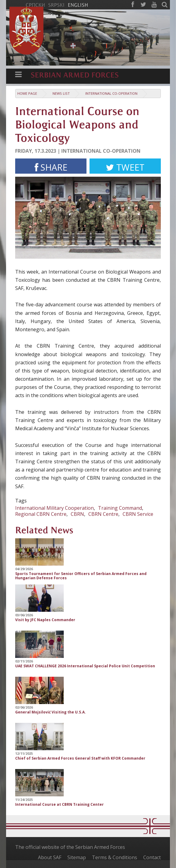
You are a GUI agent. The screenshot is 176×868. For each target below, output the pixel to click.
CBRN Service (138, 514)
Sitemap (77, 857)
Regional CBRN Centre (41, 514)
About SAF (50, 857)
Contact (152, 857)
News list (61, 93)
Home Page (27, 93)
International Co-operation (111, 93)
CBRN (77, 514)
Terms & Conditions (115, 857)
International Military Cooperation (54, 508)
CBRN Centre (103, 514)
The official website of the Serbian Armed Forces (70, 847)
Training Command (120, 508)
